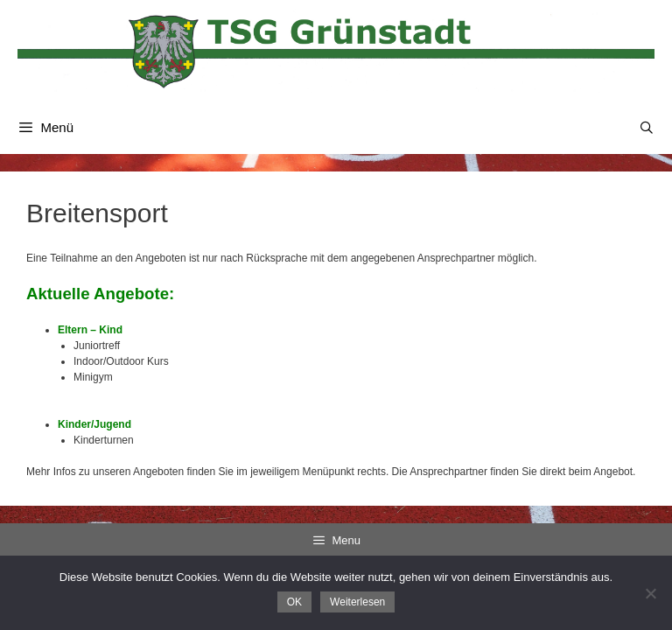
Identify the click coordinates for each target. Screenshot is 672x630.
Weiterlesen (357, 602)
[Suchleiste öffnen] (647, 128)
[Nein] (650, 593)
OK (294, 602)
